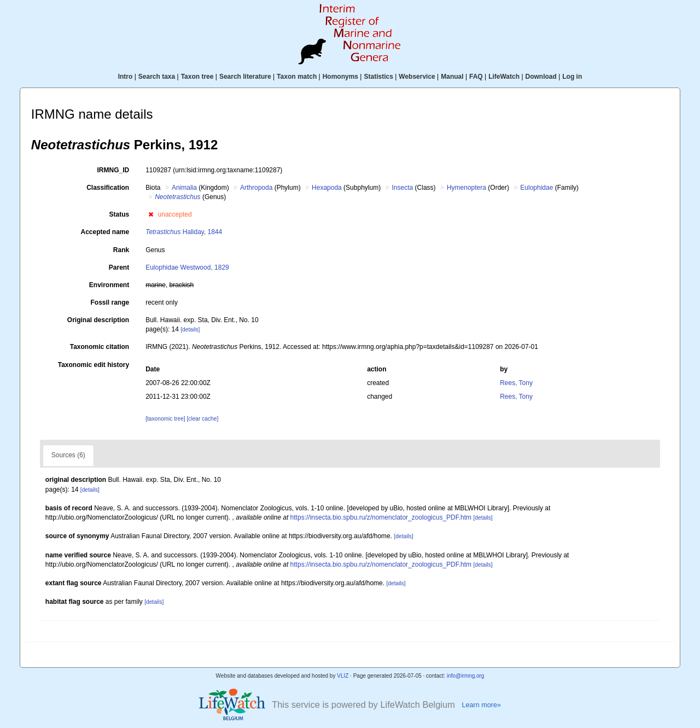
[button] (151, 214)
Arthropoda (256, 188)
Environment (109, 285)
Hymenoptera (466, 188)
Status (119, 214)
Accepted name (105, 232)
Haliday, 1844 (184, 232)
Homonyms (340, 77)
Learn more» (481, 705)
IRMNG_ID (113, 170)
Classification (108, 188)
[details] (190, 330)
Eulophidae (536, 188)
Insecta (403, 188)
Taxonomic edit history (94, 365)
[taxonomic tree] (166, 419)
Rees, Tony (516, 383)
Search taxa (157, 77)
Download (541, 77)
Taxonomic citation (100, 347)
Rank (121, 250)
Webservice (417, 77)
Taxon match (297, 77)
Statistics (378, 77)
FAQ (476, 77)
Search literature (245, 77)
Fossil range (110, 302)
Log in (572, 77)
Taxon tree (197, 77)
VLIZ (343, 676)
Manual (452, 77)
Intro (126, 77)
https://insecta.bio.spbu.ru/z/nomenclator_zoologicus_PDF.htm (381, 517)
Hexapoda (327, 188)
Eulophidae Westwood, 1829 (187, 267)
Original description (98, 320)
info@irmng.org (466, 676)
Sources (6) (68, 455)
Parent (119, 267)
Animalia (184, 188)
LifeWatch (504, 77)
